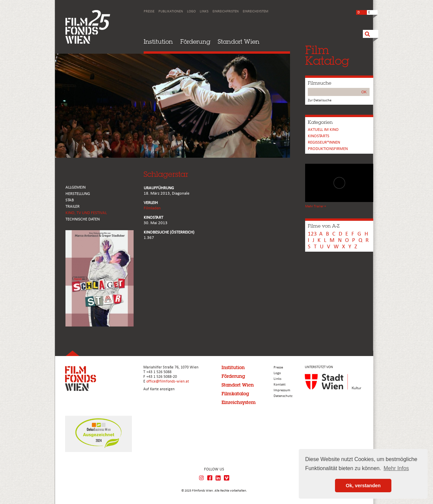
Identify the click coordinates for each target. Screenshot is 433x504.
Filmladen (152, 208)
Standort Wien (239, 41)
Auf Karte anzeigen (159, 389)
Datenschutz (283, 396)
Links (204, 12)
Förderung (195, 41)
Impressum (282, 390)
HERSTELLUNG (78, 194)
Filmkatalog (235, 394)
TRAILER (73, 207)
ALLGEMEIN (76, 187)
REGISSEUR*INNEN (324, 142)
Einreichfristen (226, 12)
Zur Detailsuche (320, 100)
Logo (191, 12)
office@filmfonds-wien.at (168, 382)
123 (312, 234)
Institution (158, 41)
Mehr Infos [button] (396, 468)
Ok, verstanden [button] (363, 486)
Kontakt (280, 385)
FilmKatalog (327, 55)
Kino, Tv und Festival (86, 213)
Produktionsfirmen (328, 149)
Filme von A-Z (324, 226)
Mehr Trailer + (316, 207)
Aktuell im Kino (323, 130)
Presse (149, 12)
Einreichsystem (255, 12)
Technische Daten (83, 219)
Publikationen (171, 12)
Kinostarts (319, 136)
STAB (70, 200)
